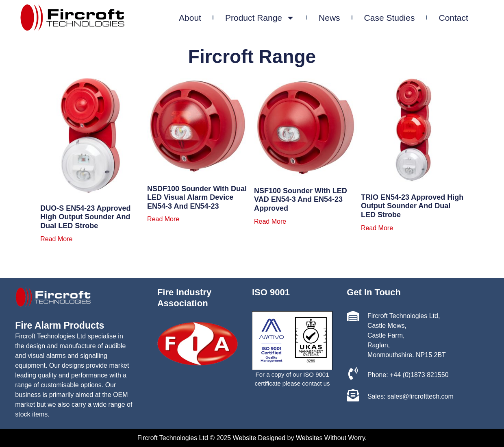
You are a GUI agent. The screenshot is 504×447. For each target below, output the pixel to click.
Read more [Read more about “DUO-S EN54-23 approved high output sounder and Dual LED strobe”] (56, 239)
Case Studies (405, 18)
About (206, 18)
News (345, 18)
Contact (469, 18)
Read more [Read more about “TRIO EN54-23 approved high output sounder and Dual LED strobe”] (377, 228)
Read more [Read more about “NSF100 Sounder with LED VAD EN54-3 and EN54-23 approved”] (270, 222)
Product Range (276, 18)
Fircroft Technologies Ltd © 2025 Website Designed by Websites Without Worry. (252, 438)
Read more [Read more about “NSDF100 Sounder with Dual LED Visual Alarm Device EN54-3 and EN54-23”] (163, 219)
